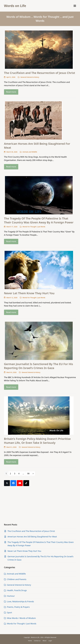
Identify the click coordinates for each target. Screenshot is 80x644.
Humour (11, 596)
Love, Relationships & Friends (20, 601)
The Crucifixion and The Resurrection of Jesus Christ (40, 73)
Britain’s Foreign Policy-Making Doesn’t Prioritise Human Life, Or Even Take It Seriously (37, 441)
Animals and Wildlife (30, 152)
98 (29, 473)
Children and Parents (17, 579)
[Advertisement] (40, 505)
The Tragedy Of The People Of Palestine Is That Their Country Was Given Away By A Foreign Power (39, 220)
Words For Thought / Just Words (34, 227)
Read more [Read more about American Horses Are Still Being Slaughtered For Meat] (11, 167)
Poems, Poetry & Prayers (18, 607)
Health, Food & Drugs (17, 590)
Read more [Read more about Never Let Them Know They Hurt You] (11, 312)
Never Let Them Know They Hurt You (29, 293)
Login (50, 641)
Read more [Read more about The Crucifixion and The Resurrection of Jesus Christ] (11, 92)
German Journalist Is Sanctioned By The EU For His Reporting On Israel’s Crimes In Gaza (39, 366)
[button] (75, 6)
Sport (10, 613)
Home (30, 641)
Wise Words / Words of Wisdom (21, 618)
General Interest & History (30, 77)
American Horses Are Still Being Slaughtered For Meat (37, 146)
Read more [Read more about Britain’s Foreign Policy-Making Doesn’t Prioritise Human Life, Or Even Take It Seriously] (11, 462)
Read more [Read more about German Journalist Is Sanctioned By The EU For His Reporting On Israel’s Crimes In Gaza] (11, 387)
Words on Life (15, 6)
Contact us (37, 641)
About (44, 641)
